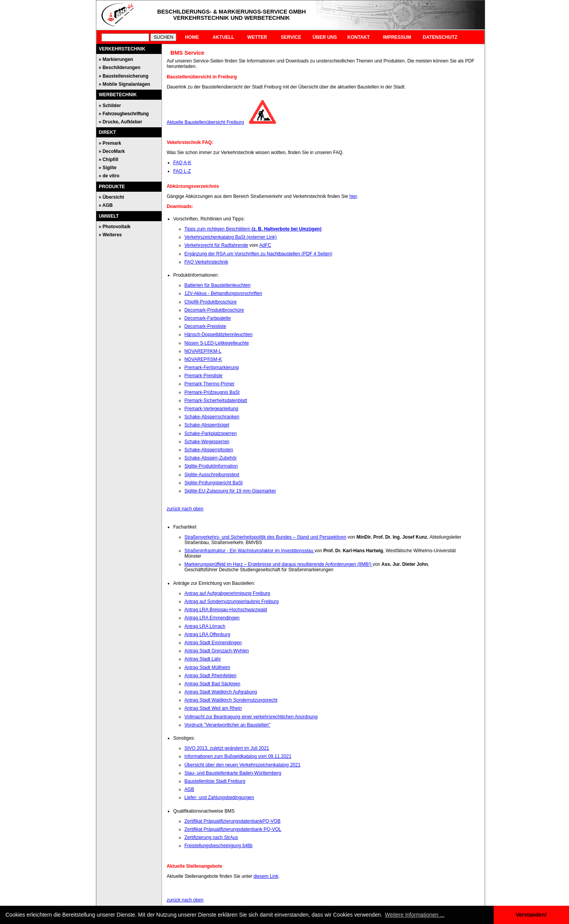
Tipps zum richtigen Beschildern (253, 229)
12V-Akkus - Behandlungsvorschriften (223, 293)
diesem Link (266, 876)
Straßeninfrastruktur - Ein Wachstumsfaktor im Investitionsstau (250, 551)
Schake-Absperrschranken (212, 417)
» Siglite (108, 168)
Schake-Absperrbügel (207, 425)
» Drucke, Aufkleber (120, 122)
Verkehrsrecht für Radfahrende (216, 245)
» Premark (110, 143)
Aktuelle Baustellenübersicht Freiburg (205, 122)
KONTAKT (358, 37)
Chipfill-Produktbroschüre (211, 302)
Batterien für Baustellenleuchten (218, 285)
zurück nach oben (185, 509)
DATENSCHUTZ (440, 37)
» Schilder (110, 106)
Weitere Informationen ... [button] (415, 915)
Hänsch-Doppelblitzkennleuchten (218, 335)
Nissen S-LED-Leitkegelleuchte (217, 343)
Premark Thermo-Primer (210, 384)
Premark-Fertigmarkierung (212, 368)
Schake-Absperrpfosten (209, 450)
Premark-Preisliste (204, 376)
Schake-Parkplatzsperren (211, 433)
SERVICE (291, 37)
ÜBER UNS (325, 37)
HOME (192, 37)
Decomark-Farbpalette (208, 318)
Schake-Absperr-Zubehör (211, 458)
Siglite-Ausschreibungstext (212, 475)
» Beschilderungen (119, 68)
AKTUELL (223, 37)
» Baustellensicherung (124, 76)
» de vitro (109, 176)
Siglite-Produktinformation (211, 466)
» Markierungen (116, 59)
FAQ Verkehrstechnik (206, 262)
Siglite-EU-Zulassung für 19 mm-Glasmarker (230, 491)
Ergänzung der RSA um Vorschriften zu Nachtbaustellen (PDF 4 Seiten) (258, 254)
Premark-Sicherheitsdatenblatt (216, 400)
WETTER (257, 37)
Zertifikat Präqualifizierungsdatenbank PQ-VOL (233, 829)
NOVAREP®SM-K (203, 359)
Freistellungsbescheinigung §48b (218, 846)
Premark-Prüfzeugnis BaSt (212, 392)
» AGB (106, 205)
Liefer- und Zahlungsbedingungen (219, 797)
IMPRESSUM (397, 37)
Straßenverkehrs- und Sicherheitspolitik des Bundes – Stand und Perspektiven (265, 537)
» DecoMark (112, 151)
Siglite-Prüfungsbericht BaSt (214, 483)
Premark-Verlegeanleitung (211, 409)
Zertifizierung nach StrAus (211, 837)
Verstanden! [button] (531, 915)
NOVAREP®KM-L (203, 351)
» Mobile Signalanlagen (124, 84)
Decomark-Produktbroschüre (214, 310)
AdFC (265, 245)
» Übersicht (111, 197)
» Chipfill (109, 159)
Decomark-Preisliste (205, 326)
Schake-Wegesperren (207, 442)
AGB (189, 789)
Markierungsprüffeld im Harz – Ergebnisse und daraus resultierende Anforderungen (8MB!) (279, 564)
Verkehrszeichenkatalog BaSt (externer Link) (231, 237)
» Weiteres (110, 235)
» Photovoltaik (115, 227)
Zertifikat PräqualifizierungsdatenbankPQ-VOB (232, 821)
